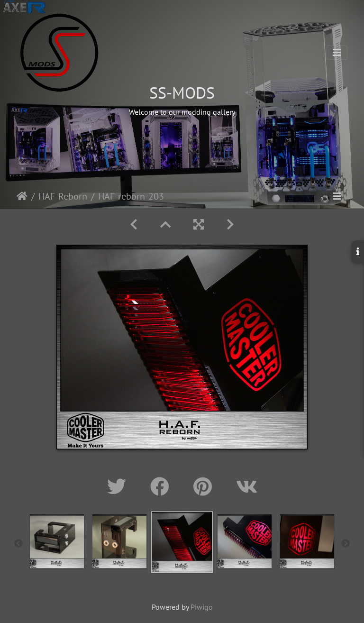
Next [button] (346, 544)
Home (22, 196)
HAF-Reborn (63, 196)
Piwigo (202, 607)
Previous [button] (18, 544)
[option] (57, 541)
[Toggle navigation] (337, 53)
